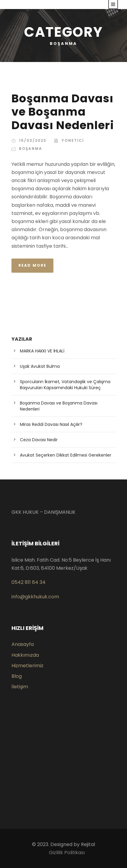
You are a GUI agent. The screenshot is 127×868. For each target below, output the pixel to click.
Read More (32, 265)
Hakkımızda (25, 655)
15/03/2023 (33, 140)
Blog (17, 676)
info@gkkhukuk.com (35, 597)
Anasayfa (23, 644)
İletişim (20, 687)
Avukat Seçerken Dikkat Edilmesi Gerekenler (66, 455)
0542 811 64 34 (29, 582)
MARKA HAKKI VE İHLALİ (42, 351)
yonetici (73, 140)
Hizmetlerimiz (27, 666)
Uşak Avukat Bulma (40, 366)
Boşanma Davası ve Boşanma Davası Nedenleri (63, 112)
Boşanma (31, 149)
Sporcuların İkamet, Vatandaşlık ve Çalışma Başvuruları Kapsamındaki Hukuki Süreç (65, 385)
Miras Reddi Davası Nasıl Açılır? (51, 424)
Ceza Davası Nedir (39, 440)
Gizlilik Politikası (67, 852)
